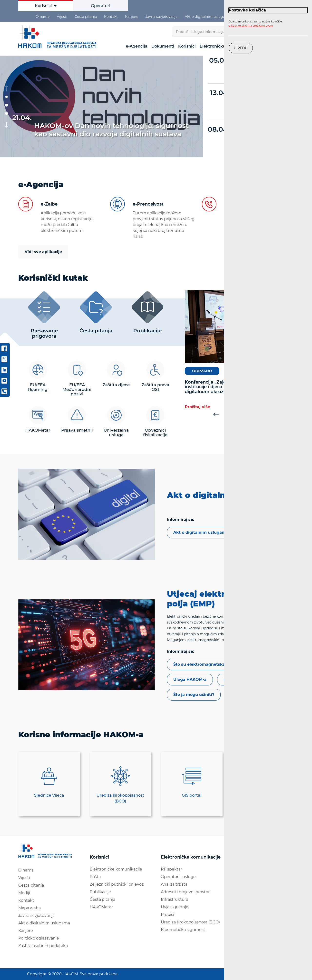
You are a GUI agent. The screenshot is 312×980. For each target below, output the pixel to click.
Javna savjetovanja (161, 17)
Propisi (167, 915)
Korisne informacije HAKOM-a (81, 735)
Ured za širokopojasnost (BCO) (190, 922)
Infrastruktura (175, 899)
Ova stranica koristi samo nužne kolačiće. (256, 24)
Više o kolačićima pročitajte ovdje (251, 26)
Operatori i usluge (178, 877)
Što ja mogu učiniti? (194, 695)
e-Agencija (137, 46)
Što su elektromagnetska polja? (206, 664)
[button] (7, 97)
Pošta (95, 877)
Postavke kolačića (247, 10)
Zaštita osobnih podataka (43, 946)
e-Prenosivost (148, 204)
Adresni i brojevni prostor (185, 892)
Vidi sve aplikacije (43, 252)
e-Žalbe (49, 204)
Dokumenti (163, 46)
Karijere (132, 17)
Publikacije (100, 892)
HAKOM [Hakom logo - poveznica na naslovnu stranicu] (58, 37)
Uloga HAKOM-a (190, 679)
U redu (241, 48)
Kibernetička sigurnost (183, 930)
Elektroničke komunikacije (116, 869)
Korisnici (46, 6)
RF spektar (171, 869)
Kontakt (111, 17)
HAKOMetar (101, 907)
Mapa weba (29, 908)
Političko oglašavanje (39, 938)
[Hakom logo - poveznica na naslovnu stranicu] (46, 851)
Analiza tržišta (174, 884)
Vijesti (62, 17)
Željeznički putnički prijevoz (117, 884)
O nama (43, 17)
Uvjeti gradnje (175, 907)
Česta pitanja (86, 17)
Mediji (24, 893)
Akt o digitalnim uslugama (208, 17)
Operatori (101, 6)
